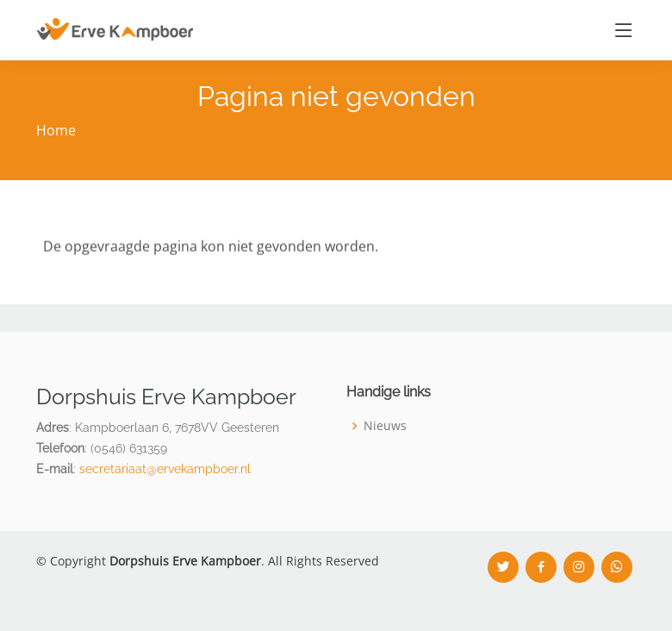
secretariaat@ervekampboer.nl (165, 469)
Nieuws (385, 426)
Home (56, 130)
